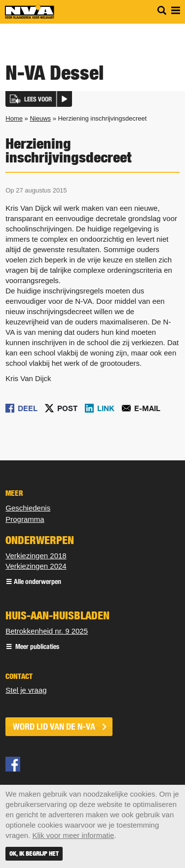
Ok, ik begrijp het (34, 853)
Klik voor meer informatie (73, 835)
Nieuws (40, 118)
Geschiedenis (28, 508)
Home (14, 118)
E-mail (147, 408)
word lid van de (54, 727)
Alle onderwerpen (37, 582)
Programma (25, 519)
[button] (39, 99)
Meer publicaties (37, 647)
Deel (28, 408)
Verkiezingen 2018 (36, 556)
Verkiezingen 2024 (36, 566)
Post (67, 408)
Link (106, 408)
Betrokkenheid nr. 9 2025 (47, 631)
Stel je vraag (26, 690)
